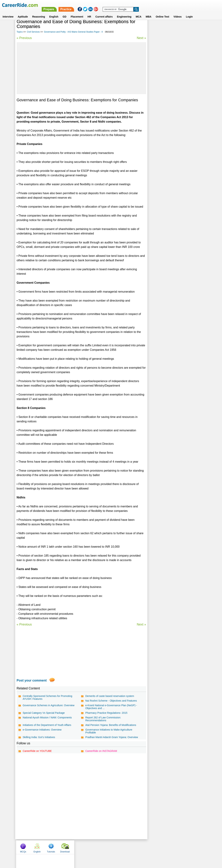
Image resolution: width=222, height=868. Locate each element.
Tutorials (183, 27)
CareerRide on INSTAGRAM (101, 751)
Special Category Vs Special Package (44, 713)
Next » (141, 38)
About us (78, 847)
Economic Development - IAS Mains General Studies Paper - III (175, 87)
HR (89, 12)
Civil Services (33, 32)
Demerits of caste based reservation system (109, 696)
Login (189, 12)
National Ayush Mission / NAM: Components (47, 717)
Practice (147, 5)
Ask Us (124, 847)
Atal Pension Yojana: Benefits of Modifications (111, 725)
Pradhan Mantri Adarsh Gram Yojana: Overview (111, 737)
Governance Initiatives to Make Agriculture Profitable (109, 731)
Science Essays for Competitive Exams (172, 114)
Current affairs (104, 12)
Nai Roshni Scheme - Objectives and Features (111, 701)
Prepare (130, 5)
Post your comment (32, 680)
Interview (8, 12)
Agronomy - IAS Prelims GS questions (172, 127)
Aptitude (23, 12)
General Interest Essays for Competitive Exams (177, 121)
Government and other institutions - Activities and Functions (176, 97)
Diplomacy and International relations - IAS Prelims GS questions (174, 106)
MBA (149, 12)
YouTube (136, 847)
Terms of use (109, 847)
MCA (139, 12)
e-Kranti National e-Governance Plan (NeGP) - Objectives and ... (111, 707)
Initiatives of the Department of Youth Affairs (47, 725)
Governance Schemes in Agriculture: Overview (49, 705)
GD (64, 12)
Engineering (124, 12)
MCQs (155, 27)
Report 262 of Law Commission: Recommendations (103, 719)
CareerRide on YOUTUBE (37, 751)
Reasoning (39, 12)
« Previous (24, 38)
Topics (20, 32)
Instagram (150, 847)
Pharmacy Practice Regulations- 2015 (106, 713)
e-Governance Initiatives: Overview (42, 730)
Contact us (93, 847)
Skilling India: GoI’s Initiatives (39, 737)
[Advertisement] (81, 68)
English (54, 12)
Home (67, 847)
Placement (77, 12)
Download (197, 27)
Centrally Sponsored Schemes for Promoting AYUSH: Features (47, 697)
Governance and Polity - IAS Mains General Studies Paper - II (73, 32)
